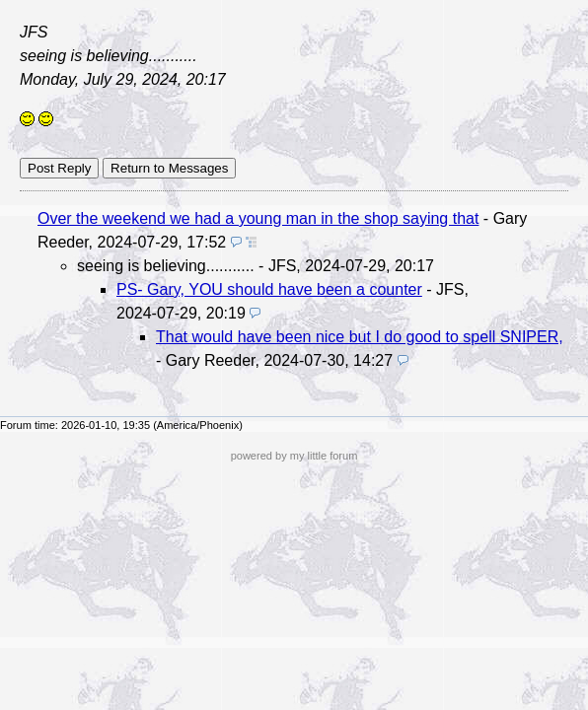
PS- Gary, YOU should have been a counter (269, 289)
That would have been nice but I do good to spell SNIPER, (360, 337)
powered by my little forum (294, 456)
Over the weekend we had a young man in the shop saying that (258, 218)
